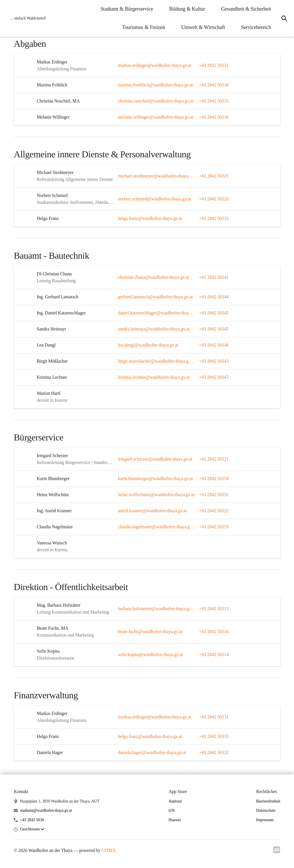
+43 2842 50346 (214, 345)
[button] (32, 829)
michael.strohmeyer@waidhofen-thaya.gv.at (156, 176)
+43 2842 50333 (214, 218)
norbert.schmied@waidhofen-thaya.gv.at (154, 199)
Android (175, 801)
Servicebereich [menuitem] (256, 27)
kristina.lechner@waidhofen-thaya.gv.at (154, 377)
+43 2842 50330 (214, 85)
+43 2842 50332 (214, 752)
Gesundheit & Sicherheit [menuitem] (246, 9)
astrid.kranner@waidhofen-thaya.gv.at (152, 511)
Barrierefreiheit (268, 801)
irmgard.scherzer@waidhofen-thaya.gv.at (155, 459)
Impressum (265, 820)
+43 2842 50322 (214, 511)
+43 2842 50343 (214, 361)
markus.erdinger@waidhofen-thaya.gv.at (155, 65)
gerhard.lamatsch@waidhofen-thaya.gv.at (155, 297)
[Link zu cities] (277, 852)
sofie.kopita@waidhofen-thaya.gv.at (150, 655)
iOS (172, 810)
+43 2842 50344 (214, 297)
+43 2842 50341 (214, 277)
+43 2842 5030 (32, 820)
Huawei (175, 820)
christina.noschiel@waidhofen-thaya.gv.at (156, 101)
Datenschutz (266, 810)
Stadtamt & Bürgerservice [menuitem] (127, 9)
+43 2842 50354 (214, 479)
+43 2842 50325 (214, 176)
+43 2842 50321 (214, 459)
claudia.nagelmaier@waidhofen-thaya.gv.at (156, 527)
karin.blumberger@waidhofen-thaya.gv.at (155, 479)
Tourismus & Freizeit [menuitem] (144, 27)
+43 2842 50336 (214, 117)
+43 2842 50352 (214, 495)
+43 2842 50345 (214, 329)
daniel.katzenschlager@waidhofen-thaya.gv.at (156, 313)
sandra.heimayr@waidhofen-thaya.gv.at (154, 329)
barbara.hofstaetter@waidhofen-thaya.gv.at (156, 609)
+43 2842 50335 (214, 101)
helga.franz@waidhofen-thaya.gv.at (150, 218)
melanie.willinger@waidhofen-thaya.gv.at (156, 117)
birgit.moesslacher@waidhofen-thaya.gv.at (156, 361)
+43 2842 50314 (214, 655)
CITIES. (109, 850)
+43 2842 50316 (214, 632)
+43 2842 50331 (214, 65)
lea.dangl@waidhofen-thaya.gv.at (148, 345)
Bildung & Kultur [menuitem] (187, 9)
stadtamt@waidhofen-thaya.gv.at (46, 810)
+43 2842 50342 (214, 313)
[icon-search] (284, 18)
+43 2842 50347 (214, 377)
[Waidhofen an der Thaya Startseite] (27, 18)
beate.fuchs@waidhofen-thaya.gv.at (150, 632)
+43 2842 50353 (214, 527)
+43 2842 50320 (214, 199)
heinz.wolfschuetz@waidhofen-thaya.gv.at (156, 495)
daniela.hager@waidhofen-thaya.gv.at (152, 752)
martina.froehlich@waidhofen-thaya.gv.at (155, 85)
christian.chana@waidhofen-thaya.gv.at (153, 277)
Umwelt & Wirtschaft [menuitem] (203, 27)
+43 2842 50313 (214, 609)
